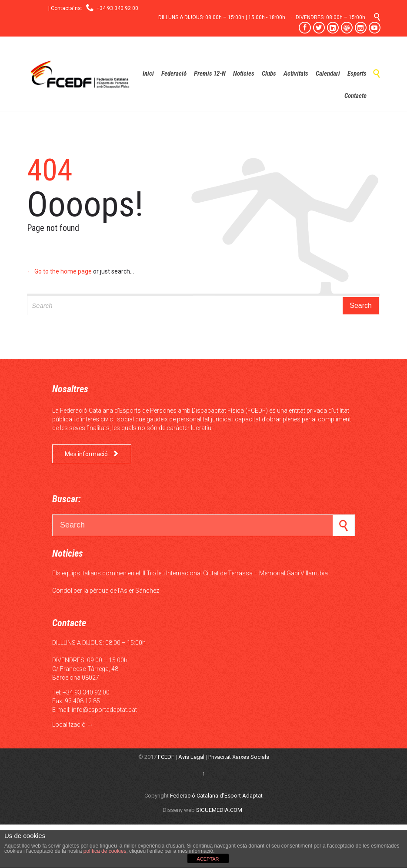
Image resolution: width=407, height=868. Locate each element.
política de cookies (104, 851)
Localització (69, 724)
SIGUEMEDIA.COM (219, 810)
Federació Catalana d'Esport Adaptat (216, 796)
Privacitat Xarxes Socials (239, 757)
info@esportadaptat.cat (104, 710)
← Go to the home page (59, 271)
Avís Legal (191, 757)
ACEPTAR (208, 859)
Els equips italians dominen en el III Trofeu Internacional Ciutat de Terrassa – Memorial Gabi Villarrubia (190, 573)
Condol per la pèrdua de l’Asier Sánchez (106, 591)
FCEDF (166, 757)
